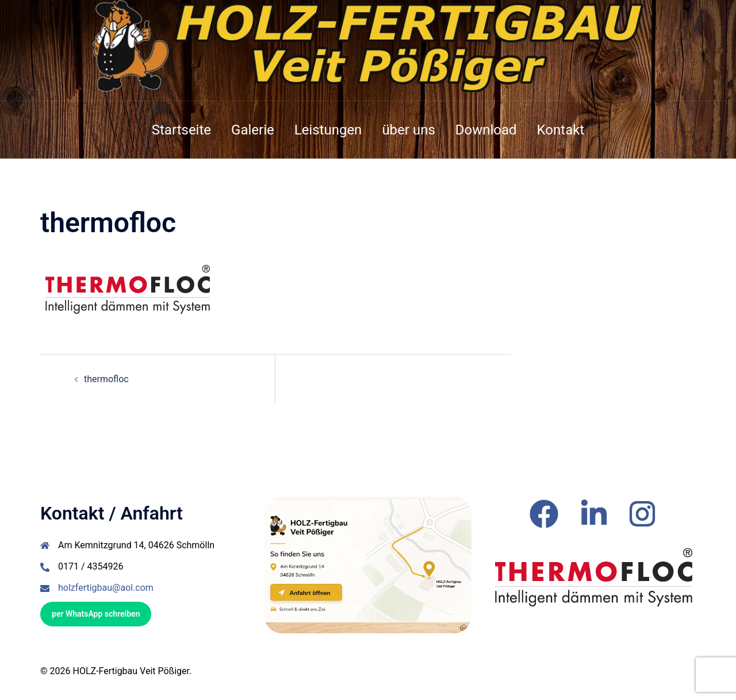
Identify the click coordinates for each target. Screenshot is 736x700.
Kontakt (561, 130)
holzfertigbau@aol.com (106, 588)
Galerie (253, 130)
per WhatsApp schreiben (96, 614)
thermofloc (106, 379)
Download (486, 130)
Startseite (181, 130)
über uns (408, 130)
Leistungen (328, 130)
